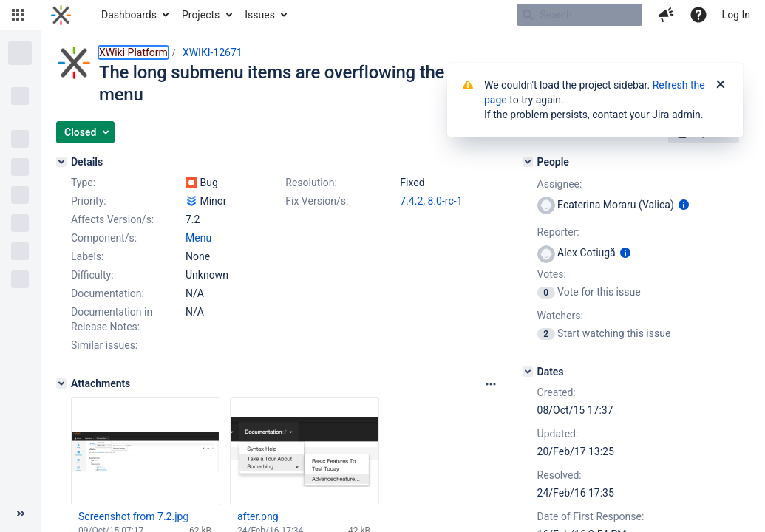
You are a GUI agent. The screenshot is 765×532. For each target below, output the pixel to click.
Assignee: (560, 184)
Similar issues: (104, 345)
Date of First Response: (591, 516)
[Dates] (528, 372)
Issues (260, 15)
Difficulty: (92, 275)
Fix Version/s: (317, 201)
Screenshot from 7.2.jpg (133, 516)
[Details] (61, 162)
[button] (18, 15)
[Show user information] (684, 205)
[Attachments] (61, 383)
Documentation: (108, 293)
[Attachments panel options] (491, 384)
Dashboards (129, 15)
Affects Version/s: (112, 219)
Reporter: (558, 232)
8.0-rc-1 (445, 201)
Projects (201, 15)
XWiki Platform (133, 52)
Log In (736, 15)
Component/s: (104, 238)
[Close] (721, 85)
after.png (258, 516)
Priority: (89, 201)
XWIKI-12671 (212, 52)
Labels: (87, 256)
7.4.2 (411, 201)
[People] (528, 162)
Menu (198, 238)
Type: (83, 183)
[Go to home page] (61, 15)
